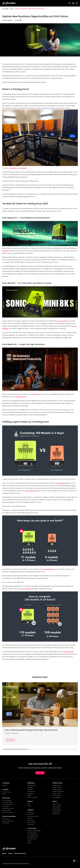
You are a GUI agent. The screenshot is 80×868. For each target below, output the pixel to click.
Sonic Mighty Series (8, 802)
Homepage (5, 9)
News (4, 853)
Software (30, 818)
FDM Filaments (31, 791)
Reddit (29, 843)
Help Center (31, 824)
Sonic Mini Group (32, 833)
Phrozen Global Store (58, 791)
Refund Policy (56, 808)
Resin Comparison (33, 797)
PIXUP (10, 853)
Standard (30, 789)
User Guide (30, 814)
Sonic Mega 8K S (31, 491)
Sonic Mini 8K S (64, 321)
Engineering (31, 793)
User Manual (31, 812)
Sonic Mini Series (7, 801)
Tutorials (7, 733)
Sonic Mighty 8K (21, 397)
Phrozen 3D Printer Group (34, 831)
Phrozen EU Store (57, 789)
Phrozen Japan (57, 795)
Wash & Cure (6, 819)
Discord (30, 841)
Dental (29, 795)
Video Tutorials (32, 822)
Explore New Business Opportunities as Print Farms (30, 9)
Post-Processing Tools (8, 821)
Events (29, 806)
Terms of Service (57, 806)
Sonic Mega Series (7, 804)
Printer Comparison (7, 812)
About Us (5, 786)
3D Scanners (6, 823)
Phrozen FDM (6, 806)
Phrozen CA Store (57, 787)
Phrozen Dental (20, 853)
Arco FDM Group (32, 839)
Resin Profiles (31, 820)
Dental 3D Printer (7, 810)
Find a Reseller (57, 797)
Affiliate (4, 794)
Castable (30, 787)
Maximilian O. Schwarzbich (18, 168)
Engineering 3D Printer (8, 808)
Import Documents (33, 816)
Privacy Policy (56, 804)
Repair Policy (56, 814)
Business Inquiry (7, 792)
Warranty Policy (57, 810)
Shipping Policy (57, 812)
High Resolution (32, 786)
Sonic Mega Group (33, 837)
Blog (12, 9)
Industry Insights (7, 20)
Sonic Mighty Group (33, 835)
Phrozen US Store (57, 786)
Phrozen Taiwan (57, 793)
